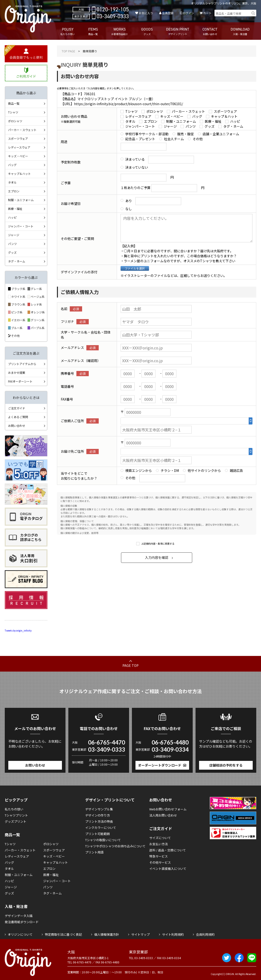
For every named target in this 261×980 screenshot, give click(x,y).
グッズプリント (16, 821)
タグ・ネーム (233, 126)
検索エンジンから (139, 470)
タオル (130, 121)
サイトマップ (140, 934)
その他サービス (160, 862)
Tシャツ (131, 111)
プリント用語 (94, 852)
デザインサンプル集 (99, 809)
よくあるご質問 (18, 417)
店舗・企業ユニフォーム (221, 134)
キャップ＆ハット (224, 116)
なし (129, 209)
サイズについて (160, 838)
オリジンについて (20, 934)
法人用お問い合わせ (163, 815)
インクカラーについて (101, 828)
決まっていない (137, 167)
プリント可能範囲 (98, 834)
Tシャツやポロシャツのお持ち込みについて (115, 846)
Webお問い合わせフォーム (168, 809)
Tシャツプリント (16, 815)
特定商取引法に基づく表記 (63, 934)
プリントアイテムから (22, 364)
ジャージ (170, 126)
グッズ (210, 126)
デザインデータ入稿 (19, 916)
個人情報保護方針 (107, 934)
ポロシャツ (155, 111)
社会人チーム (174, 139)
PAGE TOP (130, 665)
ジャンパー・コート (140, 126)
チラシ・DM (170, 470)
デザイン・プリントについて (110, 800)
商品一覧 (14, 103)
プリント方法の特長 (99, 821)
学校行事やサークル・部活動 (147, 134)
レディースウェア (138, 116)
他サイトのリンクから (204, 470)
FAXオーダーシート (20, 381)
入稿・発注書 (16, 906)
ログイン (188, 13)
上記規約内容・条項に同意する (158, 544)
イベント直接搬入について (168, 869)
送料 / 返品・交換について (168, 850)
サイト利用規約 (173, 934)
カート (207, 13)
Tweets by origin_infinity (18, 630)
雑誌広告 (236, 470)
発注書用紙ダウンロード (22, 922)
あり (129, 201)
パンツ (191, 126)
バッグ (197, 116)
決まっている (135, 159)
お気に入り (146, 13)
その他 (198, 139)
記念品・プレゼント (140, 139)
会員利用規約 (205, 934)
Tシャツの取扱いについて (103, 840)
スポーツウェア (225, 111)
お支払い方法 (158, 844)
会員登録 (168, 13)
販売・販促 (186, 134)
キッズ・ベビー (172, 116)
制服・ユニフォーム (181, 121)
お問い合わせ (17, 426)
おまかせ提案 (17, 373)
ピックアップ (16, 800)
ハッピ (235, 121)
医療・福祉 (213, 121)
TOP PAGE (68, 51)
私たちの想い (14, 809)
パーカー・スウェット (188, 111)
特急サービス (158, 856)
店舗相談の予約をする (226, 765)
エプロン (151, 121)
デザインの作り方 (98, 815)
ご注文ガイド (17, 408)
